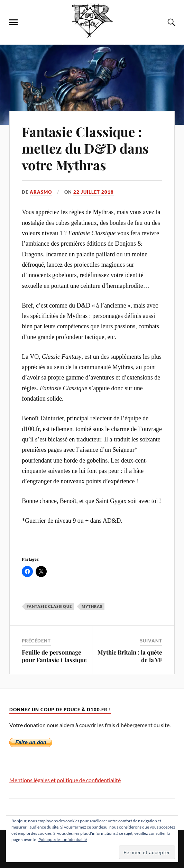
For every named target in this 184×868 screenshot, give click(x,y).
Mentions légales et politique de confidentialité (65, 780)
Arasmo (41, 192)
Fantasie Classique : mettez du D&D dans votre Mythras (85, 148)
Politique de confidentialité (63, 839)
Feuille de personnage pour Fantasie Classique (54, 656)
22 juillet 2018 (94, 192)
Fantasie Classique (49, 606)
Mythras (92, 606)
